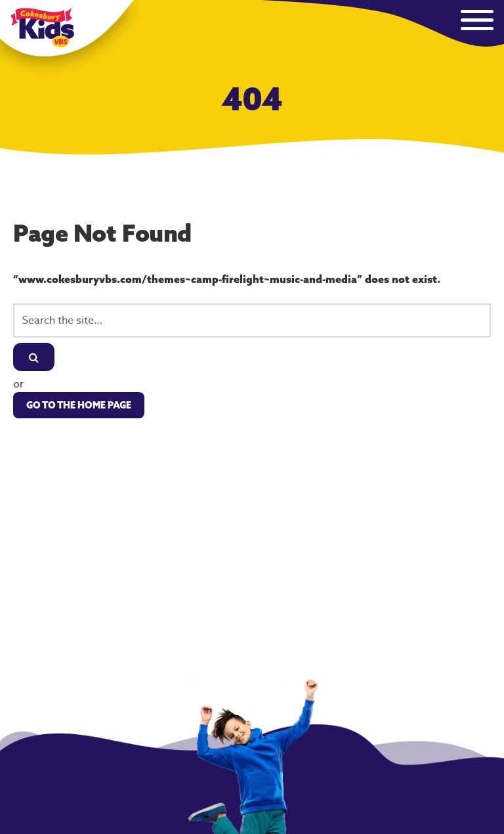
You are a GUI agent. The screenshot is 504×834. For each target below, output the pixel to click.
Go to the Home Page (79, 405)
